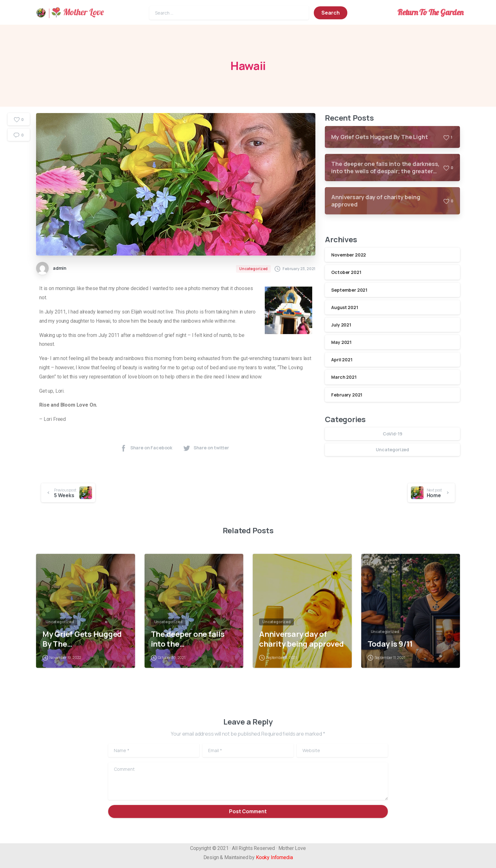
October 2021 (346, 272)
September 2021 (349, 290)
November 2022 (349, 255)
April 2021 (342, 360)
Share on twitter (206, 448)
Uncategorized (392, 450)
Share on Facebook (146, 448)
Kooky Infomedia (274, 857)
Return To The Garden (430, 12)
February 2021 (347, 395)
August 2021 (344, 307)
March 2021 (344, 377)
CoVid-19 (393, 434)
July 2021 (341, 325)
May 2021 (341, 342)
